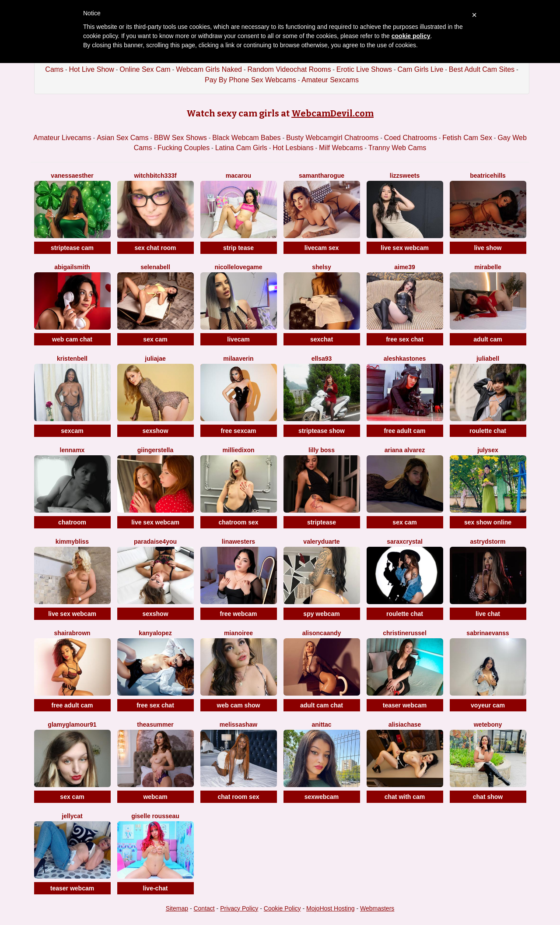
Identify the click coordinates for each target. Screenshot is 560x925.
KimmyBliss (72, 542)
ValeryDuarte (321, 542)
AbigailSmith (72, 267)
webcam (155, 797)
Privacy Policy (239, 908)
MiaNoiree (238, 633)
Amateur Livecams (62, 138)
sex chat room (156, 248)
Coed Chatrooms (411, 138)
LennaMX (72, 450)
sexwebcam (322, 797)
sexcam (72, 431)
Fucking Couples (184, 148)
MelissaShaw (238, 725)
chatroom (72, 522)
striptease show (322, 431)
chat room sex (239, 797)
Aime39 (404, 267)
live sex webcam (405, 248)
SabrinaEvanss (488, 633)
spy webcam (321, 614)
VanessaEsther (72, 176)
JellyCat (72, 816)
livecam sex (322, 248)
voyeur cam (488, 705)
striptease (322, 522)
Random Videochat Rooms (289, 69)
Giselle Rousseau (155, 816)
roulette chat (488, 431)
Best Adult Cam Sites (482, 69)
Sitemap (177, 908)
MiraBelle (488, 267)
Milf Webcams (341, 148)
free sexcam (239, 431)
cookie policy (411, 36)
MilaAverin (238, 359)
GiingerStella (155, 450)
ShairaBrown (72, 633)
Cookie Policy (282, 908)
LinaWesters (238, 542)
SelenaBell (155, 267)
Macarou (238, 176)
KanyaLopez (155, 633)
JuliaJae (155, 359)
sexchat (322, 339)
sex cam (155, 339)
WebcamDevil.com (332, 113)
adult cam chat (322, 705)
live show (488, 248)
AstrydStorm (488, 542)
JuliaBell (488, 359)
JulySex (488, 450)
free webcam (239, 614)
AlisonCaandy (322, 633)
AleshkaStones (405, 359)
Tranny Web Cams (397, 148)
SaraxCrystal (405, 542)
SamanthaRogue (322, 176)
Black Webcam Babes (246, 138)
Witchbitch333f (155, 176)
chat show (488, 797)
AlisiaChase (405, 725)
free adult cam (405, 431)
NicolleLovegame (239, 267)
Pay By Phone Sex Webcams (250, 80)
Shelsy (322, 267)
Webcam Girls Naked (209, 69)
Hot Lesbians (293, 148)
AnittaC (321, 725)
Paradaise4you (155, 542)
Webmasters (377, 908)
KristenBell (72, 359)
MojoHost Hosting (331, 908)
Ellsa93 (322, 359)
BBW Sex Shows (180, 138)
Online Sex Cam (145, 69)
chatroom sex (238, 522)
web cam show (239, 705)
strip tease (238, 248)
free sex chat (405, 339)
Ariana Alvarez (405, 450)
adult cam (488, 339)
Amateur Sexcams (330, 80)
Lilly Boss (322, 450)
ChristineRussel (405, 633)
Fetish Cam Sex (467, 138)
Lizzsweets (405, 176)
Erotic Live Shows (364, 69)
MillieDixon (238, 450)
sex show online (488, 522)
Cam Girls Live (420, 69)
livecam (238, 339)
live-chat (156, 888)
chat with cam (405, 797)
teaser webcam (405, 705)
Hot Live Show (92, 69)
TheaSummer (155, 725)
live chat (488, 614)
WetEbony (488, 725)
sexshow (155, 431)
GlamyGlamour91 (72, 725)
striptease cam (72, 248)
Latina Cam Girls (241, 148)
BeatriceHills (488, 176)
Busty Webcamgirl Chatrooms (332, 138)
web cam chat (72, 339)
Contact (204, 908)
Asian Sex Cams (122, 138)
